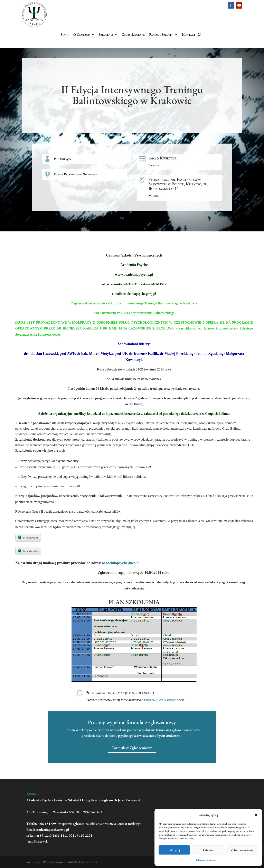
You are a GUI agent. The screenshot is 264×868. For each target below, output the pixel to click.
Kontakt (189, 35)
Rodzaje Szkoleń (161, 35)
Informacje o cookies (206, 860)
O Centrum (82, 35)
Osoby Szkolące (133, 35)
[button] (256, 815)
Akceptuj (174, 850)
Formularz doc (28, 551)
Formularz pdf (28, 537)
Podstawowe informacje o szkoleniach (120, 693)
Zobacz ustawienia (242, 850)
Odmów (208, 850)
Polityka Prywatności (82, 862)
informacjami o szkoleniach (164, 700)
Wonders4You (53, 862)
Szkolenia (106, 35)
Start (65, 35)
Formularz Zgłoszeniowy (132, 748)
